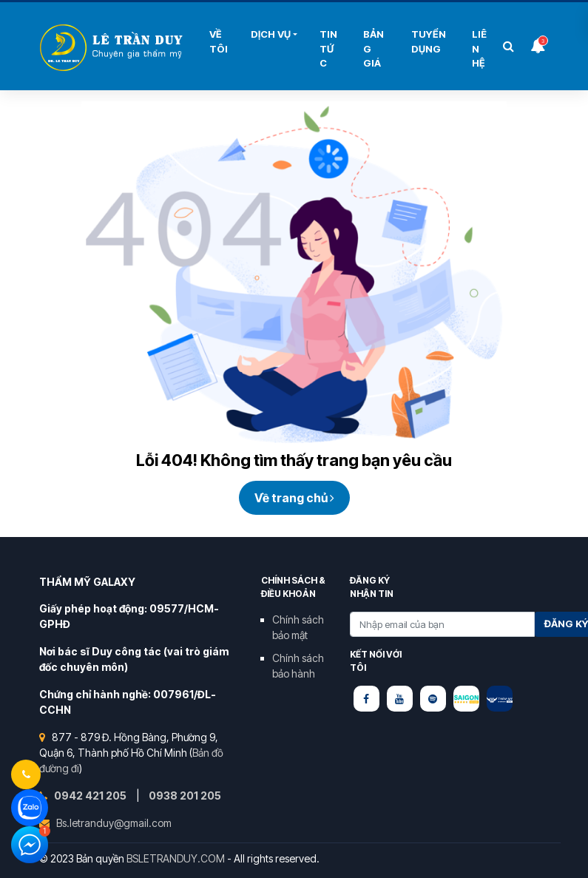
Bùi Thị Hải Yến (113, 48)
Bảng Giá (374, 48)
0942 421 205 (91, 796)
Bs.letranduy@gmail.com (114, 823)
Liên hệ (479, 48)
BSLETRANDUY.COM (176, 858)
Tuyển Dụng (429, 41)
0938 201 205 (185, 796)
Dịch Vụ (271, 34)
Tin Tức (328, 48)
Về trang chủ (294, 498)
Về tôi (219, 41)
